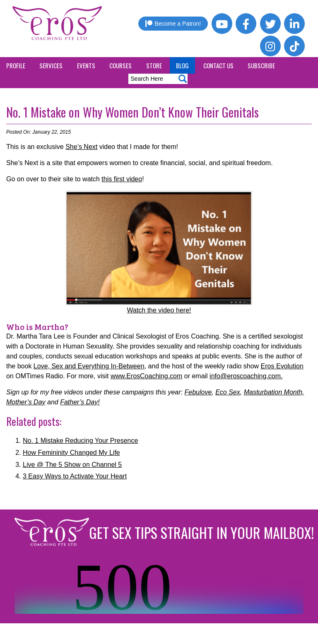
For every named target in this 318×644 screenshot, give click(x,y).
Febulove (198, 392)
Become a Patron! (173, 24)
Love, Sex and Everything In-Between (89, 366)
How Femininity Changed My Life (71, 453)
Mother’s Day (26, 402)
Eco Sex (228, 392)
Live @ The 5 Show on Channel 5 (72, 465)
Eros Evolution (282, 366)
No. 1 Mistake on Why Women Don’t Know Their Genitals (132, 112)
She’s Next (81, 147)
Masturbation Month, (274, 392)
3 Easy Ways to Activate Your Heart (75, 476)
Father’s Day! (80, 402)
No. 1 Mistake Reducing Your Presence (80, 441)
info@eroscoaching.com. (246, 376)
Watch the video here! (159, 252)
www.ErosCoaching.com (146, 376)
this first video (122, 179)
